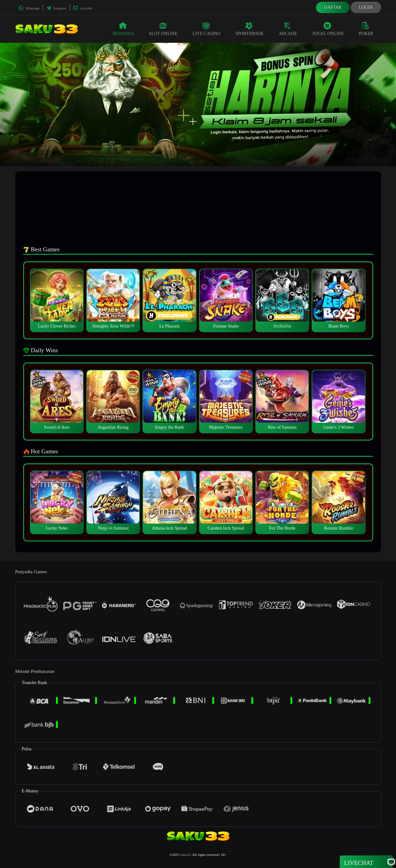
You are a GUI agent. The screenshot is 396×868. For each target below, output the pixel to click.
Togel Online (328, 29)
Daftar (333, 7)
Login (366, 7)
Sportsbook (250, 29)
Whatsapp (29, 8)
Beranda (123, 29)
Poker (366, 29)
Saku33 (185, 855)
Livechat (83, 8)
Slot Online (163, 29)
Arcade (288, 29)
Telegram (56, 8)
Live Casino (206, 29)
